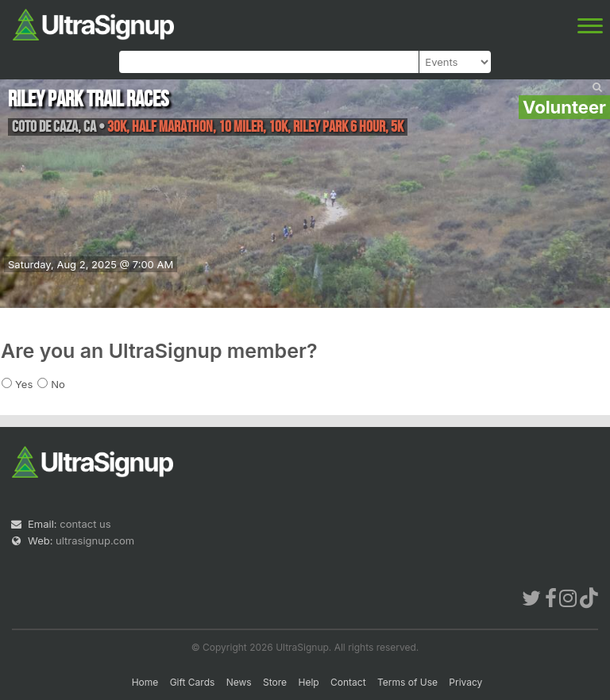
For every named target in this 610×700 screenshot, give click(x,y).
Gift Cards (193, 682)
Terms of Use (407, 682)
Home (145, 682)
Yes (24, 384)
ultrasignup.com (95, 540)
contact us (85, 524)
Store (275, 682)
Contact (348, 682)
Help (308, 682)
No (58, 384)
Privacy (465, 682)
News (239, 682)
